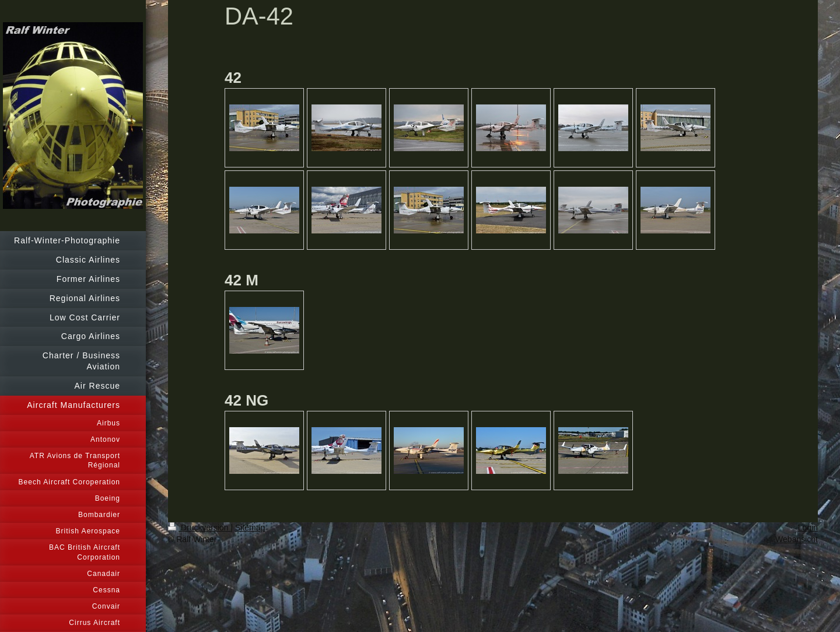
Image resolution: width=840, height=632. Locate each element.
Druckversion (199, 528)
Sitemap (250, 528)
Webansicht (797, 539)
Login (808, 528)
